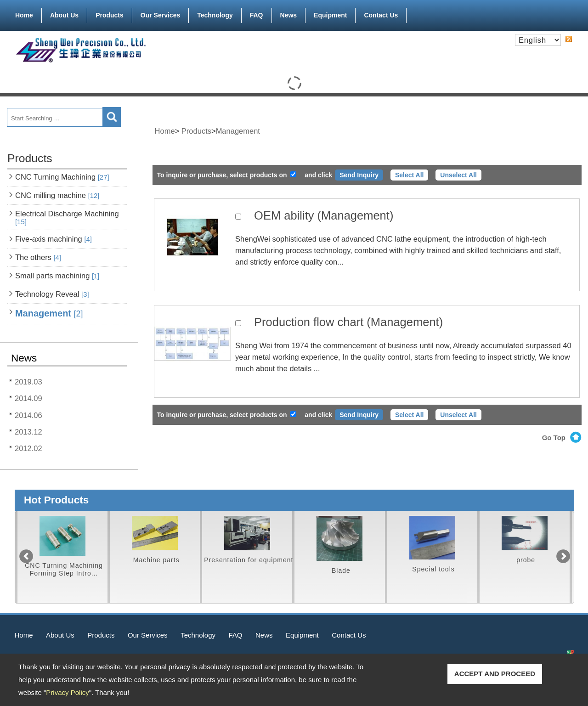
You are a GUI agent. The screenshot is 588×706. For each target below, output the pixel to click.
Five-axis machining (54, 239)
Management (49, 313)
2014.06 (28, 415)
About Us (64, 13)
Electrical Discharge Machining (67, 217)
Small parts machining (57, 276)
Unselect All (458, 175)
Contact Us (381, 15)
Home (24, 15)
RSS (569, 39)
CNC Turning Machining (62, 177)
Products (110, 13)
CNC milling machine (57, 195)
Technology (215, 15)
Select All (410, 175)
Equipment (330, 13)
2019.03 (28, 382)
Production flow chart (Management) (348, 322)
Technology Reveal (52, 294)
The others (38, 257)
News (289, 15)
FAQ (257, 15)
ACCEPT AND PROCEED (495, 674)
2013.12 (28, 432)
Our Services (160, 13)
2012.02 (28, 448)
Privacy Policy (67, 692)
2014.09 (28, 398)
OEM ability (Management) (324, 215)
